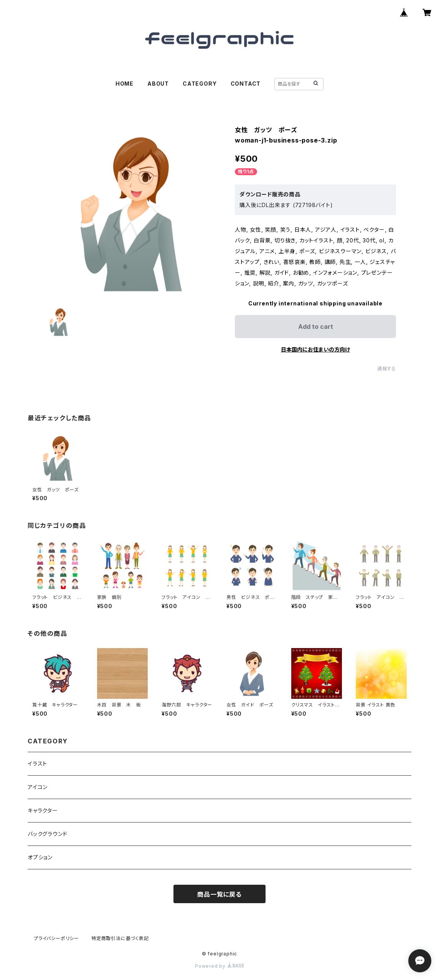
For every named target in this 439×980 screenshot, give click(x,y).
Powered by (219, 966)
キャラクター (43, 810)
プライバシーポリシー (56, 938)
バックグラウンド (47, 834)
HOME (125, 84)
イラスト (37, 764)
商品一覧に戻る (219, 894)
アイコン (38, 787)
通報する (387, 369)
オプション (40, 857)
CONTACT (246, 84)
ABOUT (158, 84)
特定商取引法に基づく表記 (120, 938)
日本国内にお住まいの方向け (315, 349)
